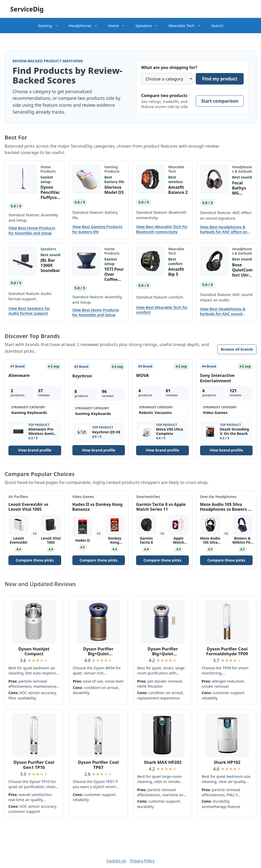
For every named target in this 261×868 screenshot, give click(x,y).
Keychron (82, 376)
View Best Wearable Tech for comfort (162, 310)
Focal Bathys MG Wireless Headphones (241, 188)
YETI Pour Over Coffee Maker (114, 274)
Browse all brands (237, 349)
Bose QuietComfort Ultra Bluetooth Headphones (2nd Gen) (242, 270)
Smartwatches (148, 497)
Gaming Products (112, 169)
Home (119, 26)
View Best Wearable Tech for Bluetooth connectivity (162, 229)
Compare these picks (35, 560)
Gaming (51, 26)
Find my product (220, 79)
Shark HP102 (227, 762)
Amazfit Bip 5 (176, 272)
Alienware (19, 375)
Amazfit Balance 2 (178, 190)
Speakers (149, 26)
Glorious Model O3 (114, 190)
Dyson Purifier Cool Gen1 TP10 (34, 765)
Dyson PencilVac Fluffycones (50, 192)
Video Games (83, 497)
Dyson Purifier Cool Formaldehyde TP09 (227, 651)
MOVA (142, 375)
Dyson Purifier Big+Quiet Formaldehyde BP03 (163, 651)
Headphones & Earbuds (242, 169)
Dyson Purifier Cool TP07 (98, 765)
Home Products (48, 169)
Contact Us (116, 861)
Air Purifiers (18, 497)
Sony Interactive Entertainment (217, 378)
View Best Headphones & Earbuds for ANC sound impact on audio (223, 311)
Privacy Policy (142, 861)
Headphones (86, 26)
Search (217, 26)
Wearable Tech (187, 26)
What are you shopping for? (169, 67)
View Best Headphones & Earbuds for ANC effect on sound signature (224, 229)
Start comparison (220, 101)
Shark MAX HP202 (163, 762)
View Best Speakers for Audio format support (29, 311)
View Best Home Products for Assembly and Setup (32, 230)
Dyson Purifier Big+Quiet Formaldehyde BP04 (98, 651)
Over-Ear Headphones (218, 497)
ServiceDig (27, 9)
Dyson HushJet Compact (34, 651)
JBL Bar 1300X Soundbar (50, 265)
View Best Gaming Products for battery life (97, 229)
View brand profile (35, 450)
